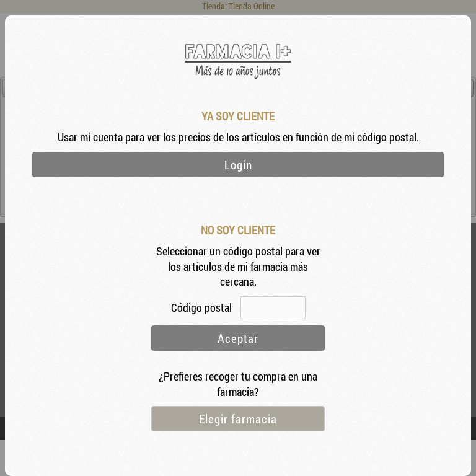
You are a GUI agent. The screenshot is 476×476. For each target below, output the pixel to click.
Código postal (203, 308)
